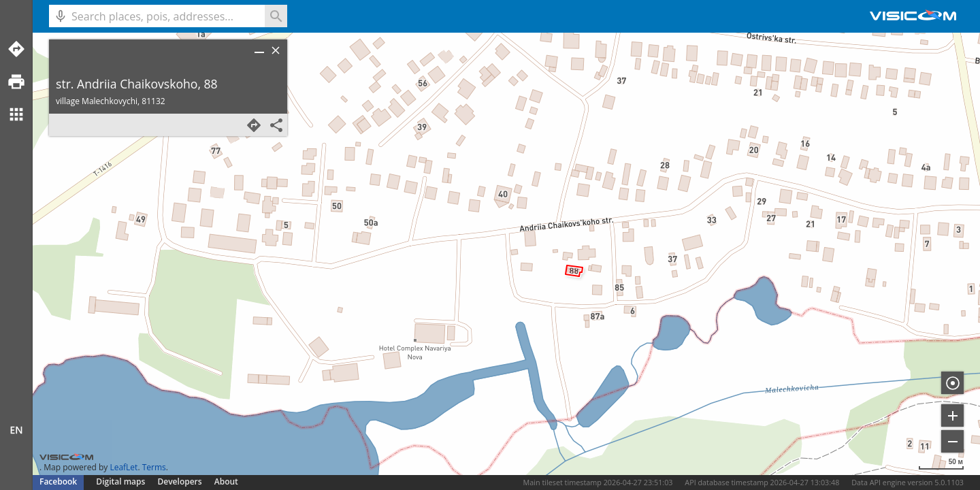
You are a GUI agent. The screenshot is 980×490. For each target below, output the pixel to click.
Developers (180, 481)
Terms (154, 467)
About (226, 481)
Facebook (58, 481)
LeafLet (124, 467)
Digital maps (121, 481)
